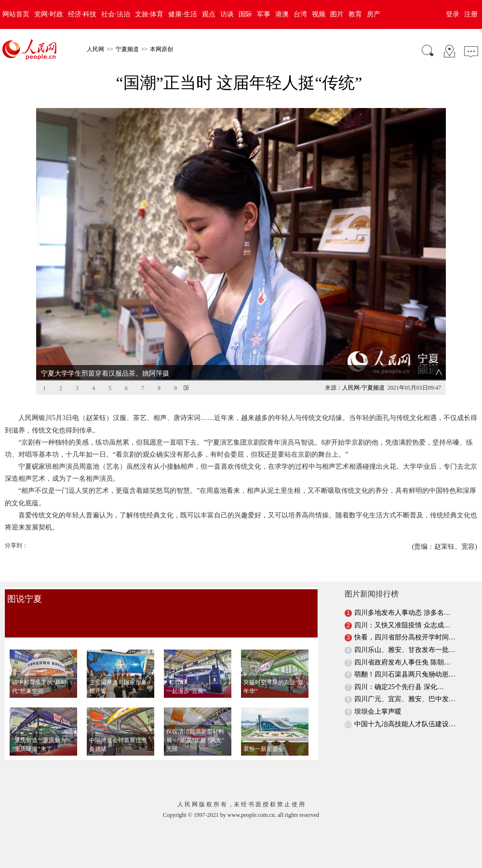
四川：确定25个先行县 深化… (399, 671)
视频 (319, 14)
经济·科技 (82, 14)
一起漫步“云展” (186, 675)
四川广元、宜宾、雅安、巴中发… (405, 683)
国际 (245, 14)
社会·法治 (116, 14)
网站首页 (16, 14)
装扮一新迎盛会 (264, 733)
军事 (264, 14)
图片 (337, 14)
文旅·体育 (149, 14)
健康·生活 (183, 14)
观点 (209, 14)
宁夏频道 (127, 49)
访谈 (227, 14)
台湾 (300, 14)
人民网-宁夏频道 (363, 372)
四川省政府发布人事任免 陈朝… (402, 646)
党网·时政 (49, 14)
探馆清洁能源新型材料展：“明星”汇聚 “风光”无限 (195, 724)
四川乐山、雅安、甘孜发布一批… (405, 634)
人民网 (95, 49)
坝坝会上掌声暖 (378, 696)
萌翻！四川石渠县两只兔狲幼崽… (405, 658)
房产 (374, 14)
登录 (453, 14)
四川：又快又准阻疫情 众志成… (402, 609)
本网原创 (161, 49)
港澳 (282, 14)
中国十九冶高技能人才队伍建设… (405, 708)
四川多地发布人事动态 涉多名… (402, 597)
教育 (355, 14)
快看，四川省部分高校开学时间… (405, 621)
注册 (471, 14)
